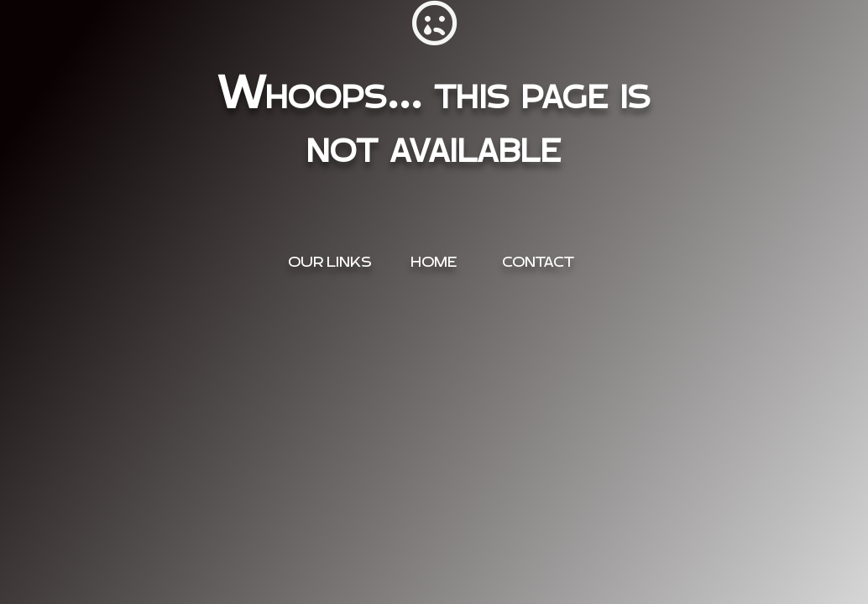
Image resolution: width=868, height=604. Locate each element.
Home (434, 262)
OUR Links (330, 262)
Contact (538, 262)
